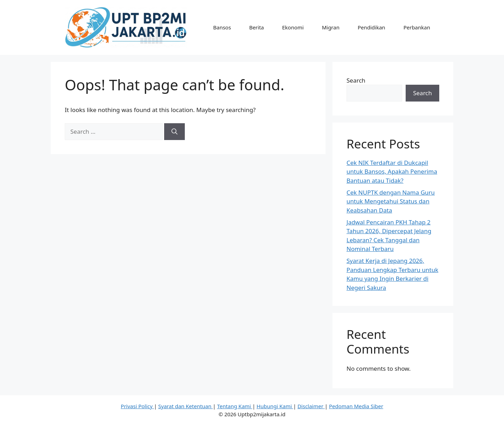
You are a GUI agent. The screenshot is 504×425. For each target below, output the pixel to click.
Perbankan (417, 27)
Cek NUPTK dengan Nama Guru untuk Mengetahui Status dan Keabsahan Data (391, 201)
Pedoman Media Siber (356, 406)
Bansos (222, 27)
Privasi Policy (137, 406)
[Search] (174, 132)
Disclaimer (311, 406)
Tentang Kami (235, 406)
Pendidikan (372, 27)
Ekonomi (293, 27)
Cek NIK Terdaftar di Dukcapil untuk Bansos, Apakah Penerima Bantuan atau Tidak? (392, 172)
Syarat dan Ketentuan (185, 406)
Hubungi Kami (275, 406)
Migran (331, 27)
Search (356, 80)
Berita (257, 27)
